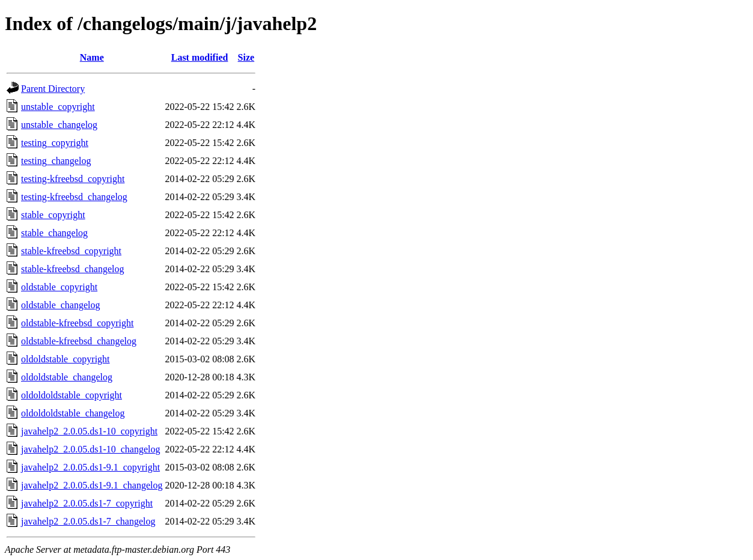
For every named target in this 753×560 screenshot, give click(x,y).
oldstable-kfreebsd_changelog (79, 341)
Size (246, 57)
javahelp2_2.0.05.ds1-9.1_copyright (90, 467)
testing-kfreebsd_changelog (74, 197)
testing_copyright (55, 143)
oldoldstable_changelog (67, 377)
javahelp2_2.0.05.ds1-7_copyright (87, 503)
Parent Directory (53, 89)
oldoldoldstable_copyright (72, 395)
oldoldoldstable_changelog (73, 413)
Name (92, 57)
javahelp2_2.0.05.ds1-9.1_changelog (92, 485)
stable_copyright (53, 215)
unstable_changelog (59, 125)
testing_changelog (56, 161)
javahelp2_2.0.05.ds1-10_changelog (91, 449)
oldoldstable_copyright (66, 359)
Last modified (200, 57)
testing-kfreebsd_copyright (73, 179)
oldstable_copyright (59, 287)
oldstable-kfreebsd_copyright (78, 323)
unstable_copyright (58, 107)
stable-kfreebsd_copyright (71, 251)
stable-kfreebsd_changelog (72, 269)
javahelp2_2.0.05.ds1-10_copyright (89, 431)
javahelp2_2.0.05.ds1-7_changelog (88, 521)
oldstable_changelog (61, 305)
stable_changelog (54, 233)
